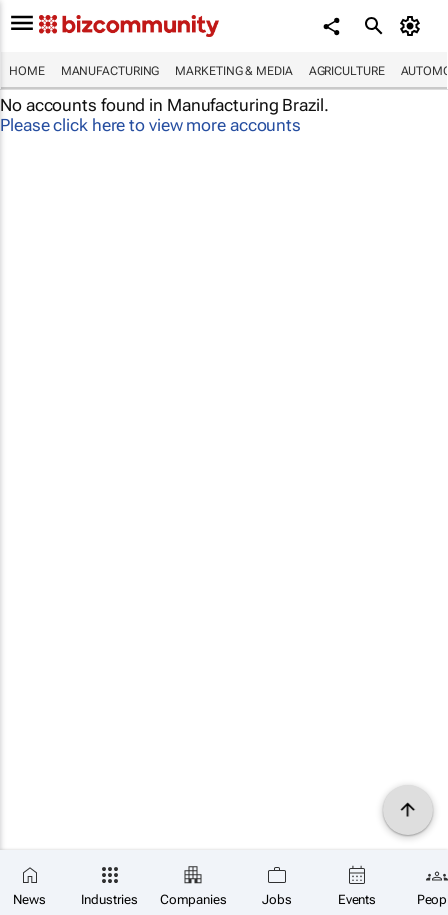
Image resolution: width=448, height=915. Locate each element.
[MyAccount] (413, 26)
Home (27, 71)
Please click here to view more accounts (150, 125)
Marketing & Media (233, 71)
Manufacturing (110, 71)
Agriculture (347, 71)
